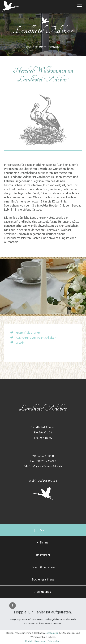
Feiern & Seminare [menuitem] (43, 567)
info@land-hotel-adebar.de (47, 466)
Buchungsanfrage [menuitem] (43, 579)
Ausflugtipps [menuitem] (43, 592)
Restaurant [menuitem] (43, 555)
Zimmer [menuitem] (45, 542)
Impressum (41, 641)
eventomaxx (52, 633)
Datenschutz (54, 641)
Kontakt (29, 641)
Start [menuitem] (43, 530)
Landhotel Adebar (20, 7)
